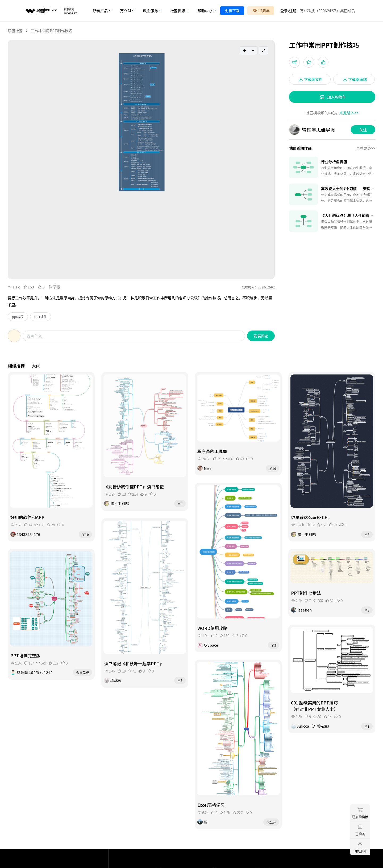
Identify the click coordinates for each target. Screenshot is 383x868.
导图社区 (15, 31)
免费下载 (232, 11)
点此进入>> (349, 113)
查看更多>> (366, 148)
